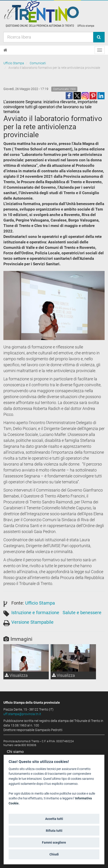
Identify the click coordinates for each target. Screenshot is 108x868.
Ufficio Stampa (14, 63)
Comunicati (38, 63)
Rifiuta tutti (54, 831)
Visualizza (16, 675)
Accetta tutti (54, 819)
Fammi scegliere (54, 842)
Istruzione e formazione (35, 613)
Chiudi (54, 854)
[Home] (5, 50)
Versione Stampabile (32, 622)
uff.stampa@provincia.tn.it (22, 714)
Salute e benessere (82, 613)
